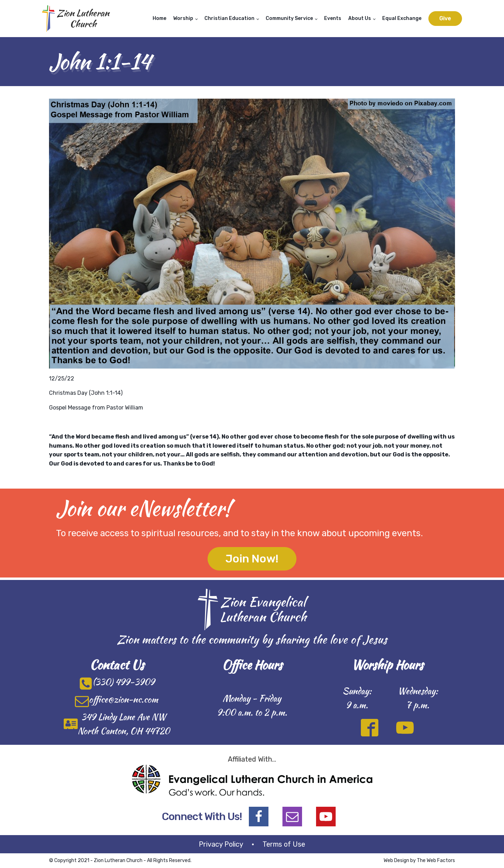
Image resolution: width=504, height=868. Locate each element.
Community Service (289, 18)
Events (333, 18)
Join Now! (252, 559)
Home (159, 18)
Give (445, 18)
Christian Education (229, 18)
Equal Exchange (402, 18)
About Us (360, 18)
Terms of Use (284, 844)
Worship (183, 18)
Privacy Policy (221, 844)
